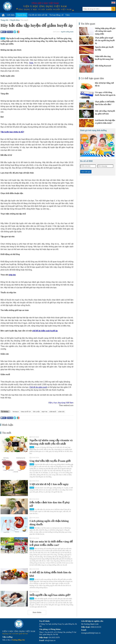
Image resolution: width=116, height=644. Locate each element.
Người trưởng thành (67, 32)
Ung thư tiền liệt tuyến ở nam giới (50, 461)
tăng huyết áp (26, 412)
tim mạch (16, 412)
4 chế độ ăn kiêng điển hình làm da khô (50, 574)
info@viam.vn (50, 640)
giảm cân (61, 412)
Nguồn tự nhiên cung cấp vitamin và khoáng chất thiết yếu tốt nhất (51, 442)
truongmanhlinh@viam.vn (91, 633)
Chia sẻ (10, 32)
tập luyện (36, 412)
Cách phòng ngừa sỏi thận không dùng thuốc (49, 523)
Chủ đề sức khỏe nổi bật (38, 15)
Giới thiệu (11, 15)
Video (68, 15)
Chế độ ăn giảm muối (38, 387)
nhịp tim (12, 275)
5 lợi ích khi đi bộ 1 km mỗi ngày (49, 484)
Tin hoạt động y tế (56, 15)
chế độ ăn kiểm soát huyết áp (45, 331)
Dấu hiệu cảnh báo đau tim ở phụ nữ (50, 504)
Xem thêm (37, 612)
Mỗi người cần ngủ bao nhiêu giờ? (50, 595)
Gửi (3, 32)
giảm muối (53, 412)
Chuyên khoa (21, 15)
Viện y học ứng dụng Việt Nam (61, 403)
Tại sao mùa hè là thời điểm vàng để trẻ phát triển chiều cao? (51, 543)
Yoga (31, 63)
